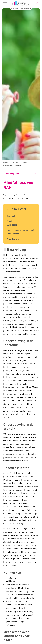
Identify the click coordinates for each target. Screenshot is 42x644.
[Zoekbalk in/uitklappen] (37, 3)
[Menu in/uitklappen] (5, 3)
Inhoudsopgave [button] (12, 174)
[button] (21, 250)
